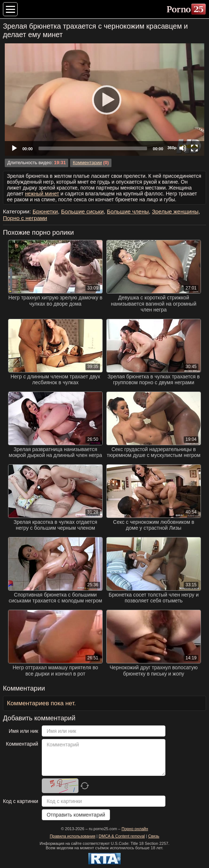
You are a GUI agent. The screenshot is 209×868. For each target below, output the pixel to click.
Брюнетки (45, 211)
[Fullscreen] (194, 148)
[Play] (104, 100)
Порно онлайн (135, 829)
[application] (104, 100)
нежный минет (42, 194)
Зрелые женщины (175, 211)
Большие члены (128, 211)
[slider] (93, 148)
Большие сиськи (82, 211)
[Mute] (183, 148)
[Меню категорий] (10, 9)
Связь (154, 836)
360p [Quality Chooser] (172, 148)
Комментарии (87, 163)
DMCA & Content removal (122, 836)
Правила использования (73, 836)
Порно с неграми (25, 218)
